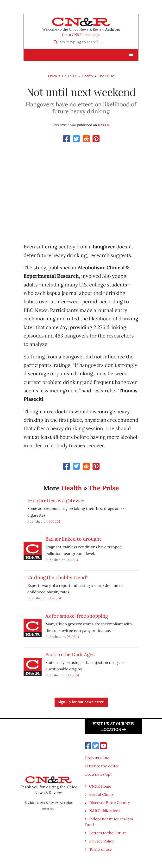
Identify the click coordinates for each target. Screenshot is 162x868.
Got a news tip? (98, 774)
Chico (52, 76)
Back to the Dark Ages (70, 654)
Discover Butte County (109, 803)
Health (87, 76)
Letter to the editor (102, 766)
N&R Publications (105, 811)
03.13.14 (69, 76)
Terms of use (100, 849)
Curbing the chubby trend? (58, 577)
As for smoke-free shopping (77, 616)
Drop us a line (97, 758)
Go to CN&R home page (81, 35)
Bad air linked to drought (73, 539)
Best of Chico (101, 794)
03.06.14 (55, 598)
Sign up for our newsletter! (81, 702)
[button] (131, 55)
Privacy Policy (102, 841)
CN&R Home (100, 786)
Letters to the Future (108, 833)
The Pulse (106, 76)
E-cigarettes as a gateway (56, 500)
